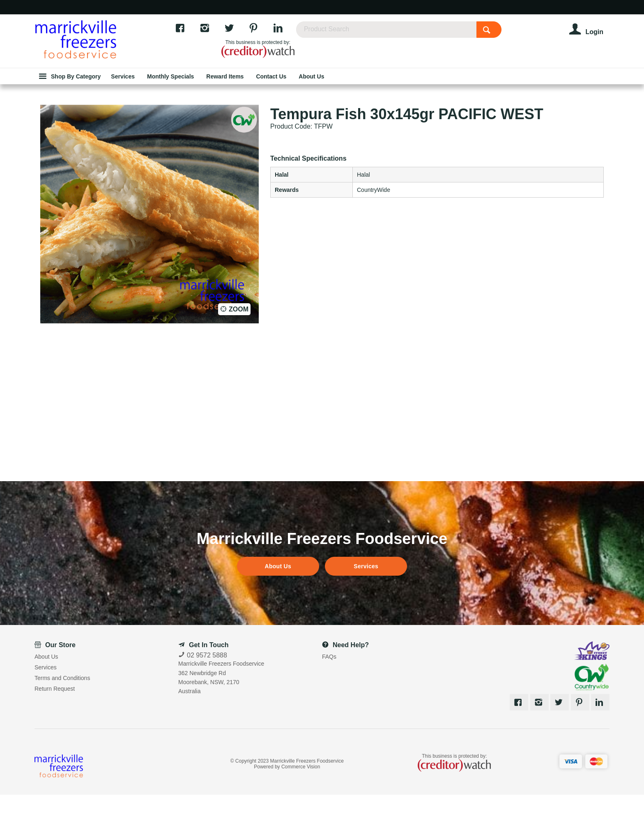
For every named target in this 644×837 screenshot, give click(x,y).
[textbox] (412, 33)
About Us (278, 609)
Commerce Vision (301, 809)
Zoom (239, 352)
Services (366, 609)
